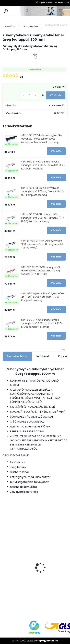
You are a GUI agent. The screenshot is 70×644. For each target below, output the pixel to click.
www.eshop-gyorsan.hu (42, 641)
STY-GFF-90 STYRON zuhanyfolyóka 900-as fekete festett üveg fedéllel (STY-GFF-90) (42, 244)
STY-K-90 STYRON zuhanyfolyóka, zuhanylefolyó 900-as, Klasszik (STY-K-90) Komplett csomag (42, 323)
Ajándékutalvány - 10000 (37, 539)
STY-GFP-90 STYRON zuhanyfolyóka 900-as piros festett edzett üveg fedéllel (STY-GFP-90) (42, 271)
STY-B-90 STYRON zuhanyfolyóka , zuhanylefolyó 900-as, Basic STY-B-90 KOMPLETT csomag (43, 165)
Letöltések (43, 356)
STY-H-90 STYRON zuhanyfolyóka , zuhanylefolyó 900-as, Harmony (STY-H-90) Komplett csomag (43, 218)
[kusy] (30, 95)
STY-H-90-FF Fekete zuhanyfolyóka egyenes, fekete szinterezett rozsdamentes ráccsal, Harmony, (42, 139)
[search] (6, 11)
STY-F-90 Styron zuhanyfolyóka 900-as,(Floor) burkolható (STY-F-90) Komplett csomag (43, 297)
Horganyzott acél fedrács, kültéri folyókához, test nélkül (13, 551)
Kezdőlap (10, 26)
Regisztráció (64, 2)
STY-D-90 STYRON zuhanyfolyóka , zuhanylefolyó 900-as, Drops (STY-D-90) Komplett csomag (43, 192)
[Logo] (51, 11)
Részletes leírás (17, 356)
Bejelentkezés (46, 2)
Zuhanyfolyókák (30, 26)
